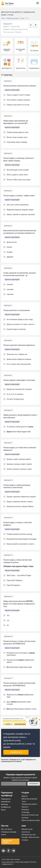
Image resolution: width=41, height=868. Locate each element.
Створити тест (16, 752)
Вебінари (5, 804)
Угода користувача (8, 862)
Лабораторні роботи (29, 804)
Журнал (25, 796)
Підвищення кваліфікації (6, 800)
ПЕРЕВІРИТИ (34, 784)
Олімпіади (26, 812)
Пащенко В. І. (8, 24)
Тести (24, 801)
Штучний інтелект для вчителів (30, 816)
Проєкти (25, 807)
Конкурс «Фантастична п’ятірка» (30, 839)
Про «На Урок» (7, 829)
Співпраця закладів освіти (9, 833)
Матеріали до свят (29, 835)
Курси (3, 810)
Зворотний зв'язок (7, 841)
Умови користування (22, 862)
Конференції (6, 807)
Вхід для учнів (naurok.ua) (27, 830)
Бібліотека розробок (29, 799)
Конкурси (25, 810)
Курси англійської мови (31, 820)
